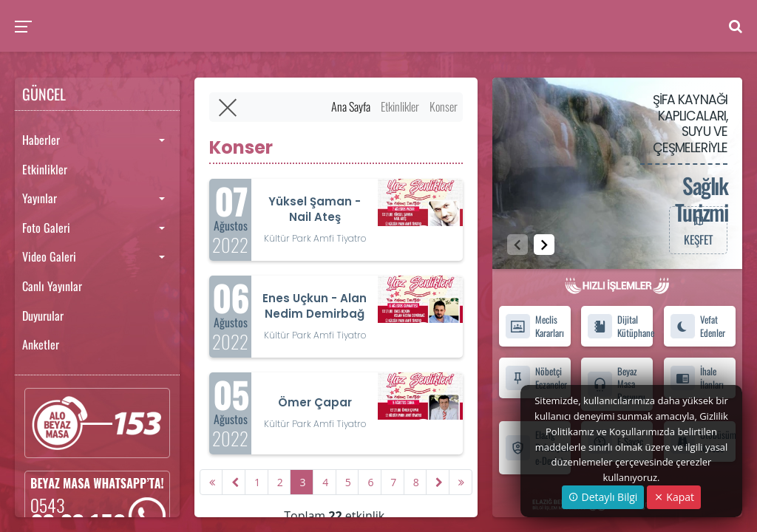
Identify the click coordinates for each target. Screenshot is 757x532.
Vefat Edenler (697, 326)
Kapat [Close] (674, 497)
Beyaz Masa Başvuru (616, 384)
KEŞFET (698, 230)
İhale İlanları (697, 378)
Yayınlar (40, 198)
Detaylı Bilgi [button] (603, 497)
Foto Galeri (46, 228)
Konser (444, 106)
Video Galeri (49, 256)
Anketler (41, 344)
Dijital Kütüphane (620, 326)
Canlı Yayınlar (52, 286)
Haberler (41, 140)
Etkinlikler (45, 169)
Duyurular (43, 316)
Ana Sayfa (351, 106)
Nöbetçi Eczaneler (536, 378)
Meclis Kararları (534, 326)
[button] (544, 245)
